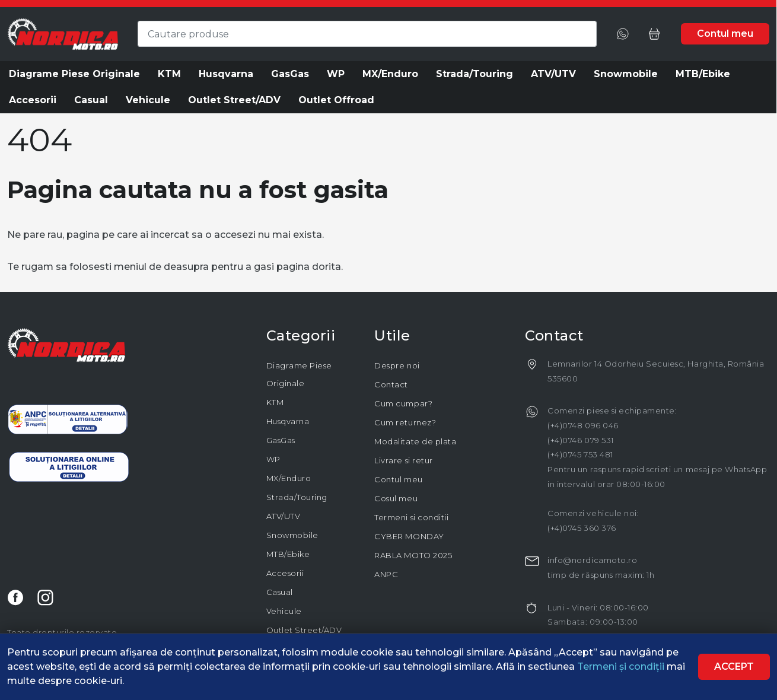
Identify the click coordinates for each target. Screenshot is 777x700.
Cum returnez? (405, 422)
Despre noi (397, 365)
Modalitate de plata (415, 441)
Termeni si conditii (411, 517)
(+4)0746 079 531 (580, 440)
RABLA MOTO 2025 (413, 555)
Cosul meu (396, 498)
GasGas (281, 440)
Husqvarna (288, 421)
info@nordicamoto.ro (592, 560)
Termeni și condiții (622, 666)
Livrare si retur (403, 460)
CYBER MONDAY (409, 536)
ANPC (386, 574)
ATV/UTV (284, 516)
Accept (734, 666)
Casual (280, 592)
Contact (391, 384)
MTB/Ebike (288, 554)
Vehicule (284, 611)
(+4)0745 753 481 (580, 454)
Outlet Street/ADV (304, 630)
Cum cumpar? (403, 403)
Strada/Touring (297, 497)
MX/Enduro (289, 478)
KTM (275, 402)
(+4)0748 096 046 (583, 425)
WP (273, 459)
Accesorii (285, 573)
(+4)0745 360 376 (582, 528)
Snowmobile (292, 535)
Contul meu (398, 479)
